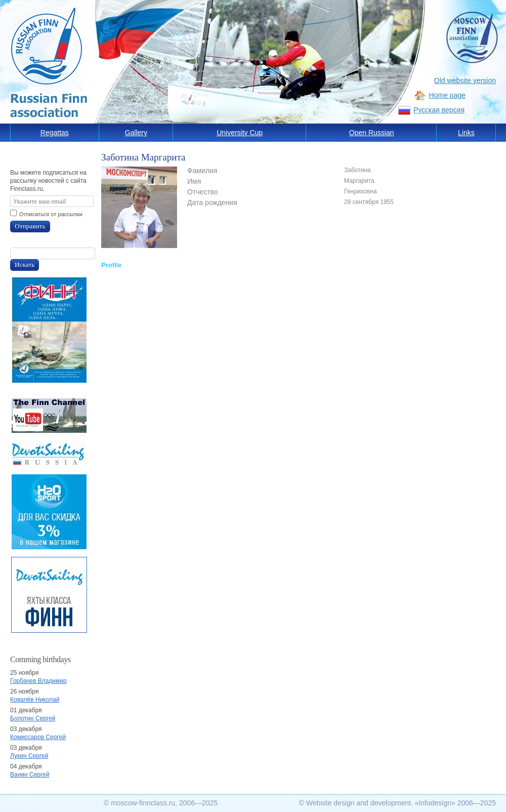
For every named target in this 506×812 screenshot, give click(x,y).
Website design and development (359, 803)
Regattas (55, 133)
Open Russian (372, 133)
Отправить (30, 226)
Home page (447, 95)
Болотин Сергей (33, 718)
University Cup (240, 133)
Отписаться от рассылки (51, 214)
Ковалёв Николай (35, 700)
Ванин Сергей (30, 775)
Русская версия (439, 110)
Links (466, 133)
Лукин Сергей (29, 756)
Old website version (465, 80)
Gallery (136, 133)
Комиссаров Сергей (38, 737)
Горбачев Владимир (38, 681)
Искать (25, 265)
